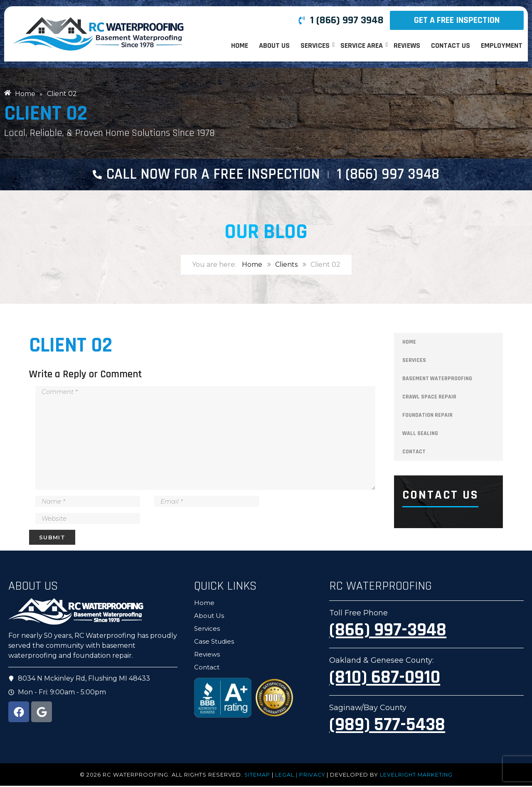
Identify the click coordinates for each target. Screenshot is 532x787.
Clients (286, 266)
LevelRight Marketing (417, 776)
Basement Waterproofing (437, 380)
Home (240, 45)
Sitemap (256, 776)
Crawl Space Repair (429, 398)
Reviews (407, 45)
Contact (414, 453)
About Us (274, 45)
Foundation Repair (427, 417)
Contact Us (451, 45)
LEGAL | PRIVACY (300, 776)
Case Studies (214, 643)
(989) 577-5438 (387, 726)
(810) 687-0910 (385, 679)
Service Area (362, 45)
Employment (502, 45)
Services (316, 45)
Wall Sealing (420, 435)
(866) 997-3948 (388, 631)
